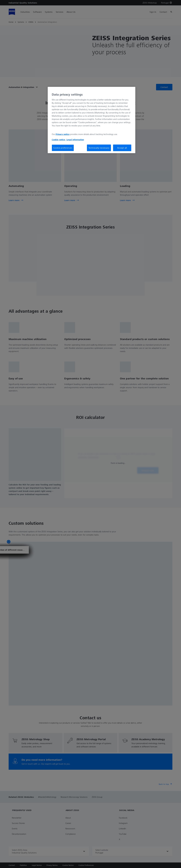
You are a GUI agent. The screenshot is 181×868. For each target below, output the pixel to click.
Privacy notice (63, 134)
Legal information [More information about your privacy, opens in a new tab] (75, 140)
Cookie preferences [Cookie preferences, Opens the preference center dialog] (63, 148)
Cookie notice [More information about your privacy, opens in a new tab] (59, 140)
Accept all (122, 148)
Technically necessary (99, 148)
